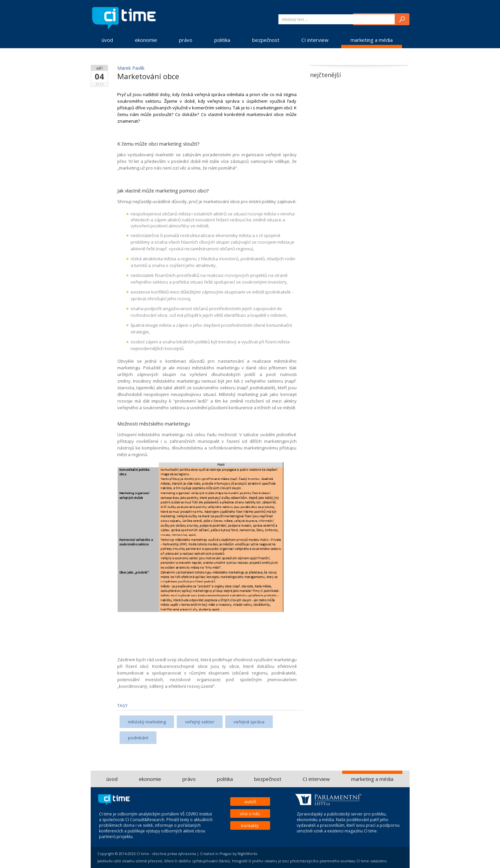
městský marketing (147, 722)
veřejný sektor (200, 722)
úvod (107, 40)
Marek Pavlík (131, 68)
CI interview (315, 40)
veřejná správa (249, 722)
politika (222, 40)
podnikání (138, 738)
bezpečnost (266, 40)
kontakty (250, 825)
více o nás (250, 813)
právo (186, 40)
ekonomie (146, 40)
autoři (250, 802)
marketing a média (372, 40)
